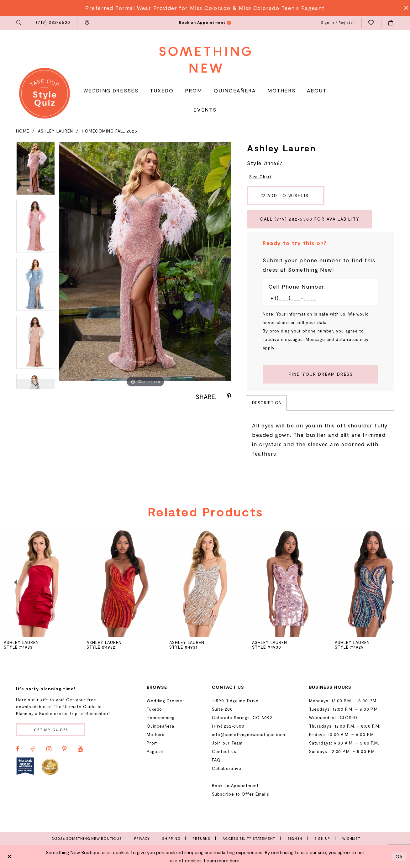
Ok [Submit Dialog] (399, 856)
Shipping (171, 838)
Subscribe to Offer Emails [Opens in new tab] (240, 794)
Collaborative (227, 768)
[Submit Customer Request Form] (321, 374)
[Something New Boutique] (205, 60)
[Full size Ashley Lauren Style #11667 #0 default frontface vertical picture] (145, 266)
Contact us (224, 751)
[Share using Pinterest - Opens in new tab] (229, 396)
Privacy (142, 838)
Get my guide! (51, 730)
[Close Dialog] (10, 857)
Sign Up (322, 838)
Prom (152, 743)
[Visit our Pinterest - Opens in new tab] (65, 749)
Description (267, 403)
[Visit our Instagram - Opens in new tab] (49, 749)
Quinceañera (160, 726)
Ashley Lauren (55, 131)
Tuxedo (155, 709)
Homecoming (161, 718)
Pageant (155, 751)
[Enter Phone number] (317, 298)
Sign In (295, 838)
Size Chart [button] (260, 177)
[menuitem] (19, 23)
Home (23, 131)
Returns (201, 838)
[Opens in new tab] (25, 766)
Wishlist (351, 838)
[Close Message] (404, 8)
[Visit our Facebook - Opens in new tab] (18, 749)
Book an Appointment (235, 786)
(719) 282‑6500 (228, 726)
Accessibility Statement (249, 838)
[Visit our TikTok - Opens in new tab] (33, 749)
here (235, 860)
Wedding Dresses (166, 701)
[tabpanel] (35, 171)
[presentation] (40, 582)
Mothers (156, 735)
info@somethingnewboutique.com (249, 735)
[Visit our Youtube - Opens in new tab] (80, 749)
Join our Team (227, 743)
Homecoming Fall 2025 (110, 131)
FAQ (216, 760)
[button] (19, 23)
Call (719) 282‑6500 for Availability (310, 219)
